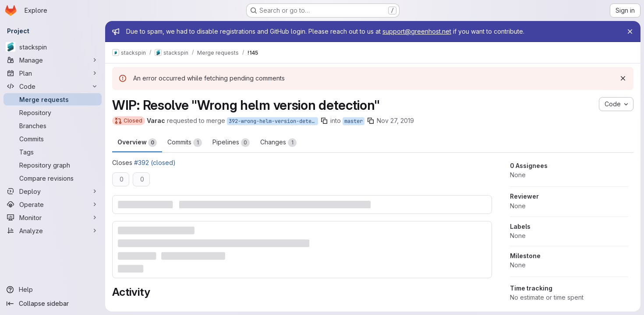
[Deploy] (53, 191)
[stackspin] (53, 47)
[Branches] (53, 126)
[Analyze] (53, 231)
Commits (185, 143)
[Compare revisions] (53, 178)
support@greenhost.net (417, 31)
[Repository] (53, 112)
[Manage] (53, 60)
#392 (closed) (155, 163)
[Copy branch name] (324, 121)
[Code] (53, 86)
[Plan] (53, 73)
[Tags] (53, 152)
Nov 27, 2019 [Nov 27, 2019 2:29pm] (395, 121)
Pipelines (231, 143)
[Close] (630, 31)
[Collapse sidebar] (53, 304)
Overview (137, 143)
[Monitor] (53, 217)
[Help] (53, 290)
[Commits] (53, 139)
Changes (278, 143)
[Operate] (53, 204)
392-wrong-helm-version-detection (273, 121)
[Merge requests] (53, 99)
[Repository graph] (53, 165)
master (354, 121)
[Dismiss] (623, 78)
